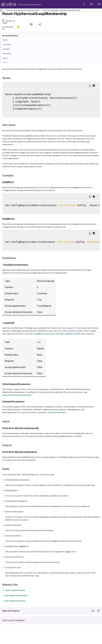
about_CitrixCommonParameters (17, 395)
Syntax (7, 40)
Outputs (7, 62)
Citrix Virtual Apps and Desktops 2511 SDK (62, 10)
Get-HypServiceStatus (16, 601)
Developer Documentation (25, 5)
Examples (8, 49)
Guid (39, 342)
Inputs (7, 58)
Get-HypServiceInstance (16, 596)
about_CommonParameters (54, 412)
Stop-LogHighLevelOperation (72, 334)
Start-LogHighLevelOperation (42, 334)
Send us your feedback (14, 620)
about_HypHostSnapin (15, 590)
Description (9, 44)
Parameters (9, 53)
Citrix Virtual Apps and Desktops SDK (23, 10)
